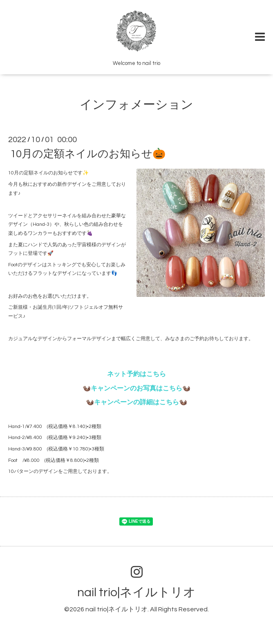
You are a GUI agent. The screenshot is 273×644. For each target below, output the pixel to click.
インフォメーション (136, 105)
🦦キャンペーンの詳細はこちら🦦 (136, 402)
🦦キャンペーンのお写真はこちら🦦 (136, 388)
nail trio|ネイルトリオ (136, 592)
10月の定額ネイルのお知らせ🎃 (88, 154)
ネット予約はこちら (136, 374)
